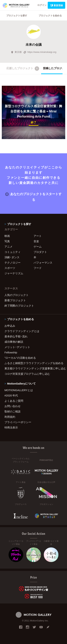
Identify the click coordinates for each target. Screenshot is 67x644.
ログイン (42, 5)
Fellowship (11, 352)
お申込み (10, 326)
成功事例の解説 (14, 342)
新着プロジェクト (15, 300)
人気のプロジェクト (17, 295)
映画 (7, 236)
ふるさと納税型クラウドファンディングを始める (33, 363)
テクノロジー (13, 263)
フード (38, 268)
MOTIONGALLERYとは (19, 390)
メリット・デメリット (17, 347)
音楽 (36, 241)
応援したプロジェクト (23, 68)
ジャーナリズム (14, 273)
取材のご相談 (13, 411)
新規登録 (56, 5)
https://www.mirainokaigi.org (40, 52)
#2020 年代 (11, 395)
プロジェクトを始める (50, 15)
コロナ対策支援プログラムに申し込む (27, 374)
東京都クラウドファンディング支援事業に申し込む (33, 368)
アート (38, 236)
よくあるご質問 (14, 401)
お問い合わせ (13, 406)
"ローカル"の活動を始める (20, 358)
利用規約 (10, 417)
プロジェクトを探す (17, 15)
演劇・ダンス (12, 257)
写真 (7, 241)
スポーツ (10, 268)
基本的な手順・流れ (16, 336)
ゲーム (38, 247)
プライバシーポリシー (18, 422)
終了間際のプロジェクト (19, 306)
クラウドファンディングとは (22, 331)
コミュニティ (13, 252)
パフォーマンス (43, 263)
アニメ (8, 247)
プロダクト (40, 252)
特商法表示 (11, 427)
